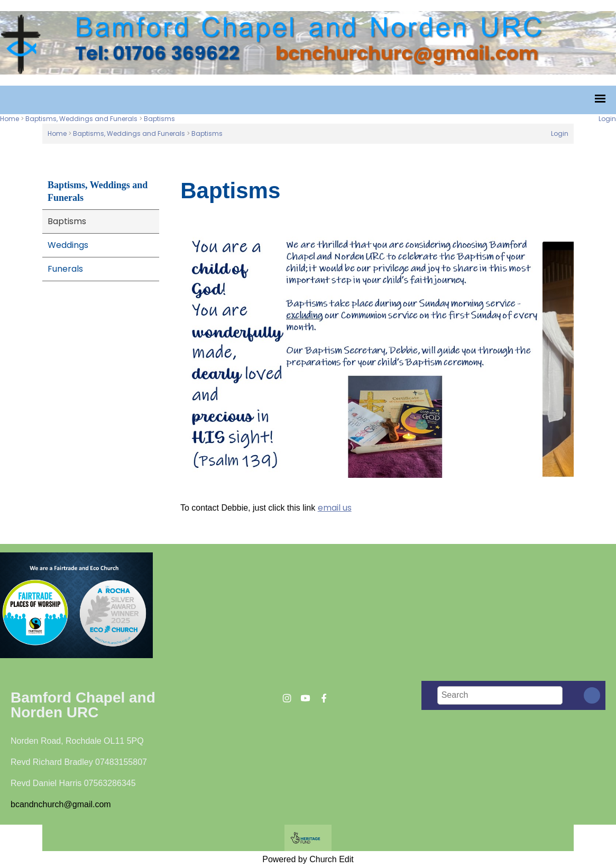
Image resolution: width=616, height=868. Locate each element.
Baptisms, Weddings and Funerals (81, 119)
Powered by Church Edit (308, 859)
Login (607, 119)
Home (10, 119)
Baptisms (159, 119)
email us (335, 508)
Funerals (65, 269)
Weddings (68, 245)
